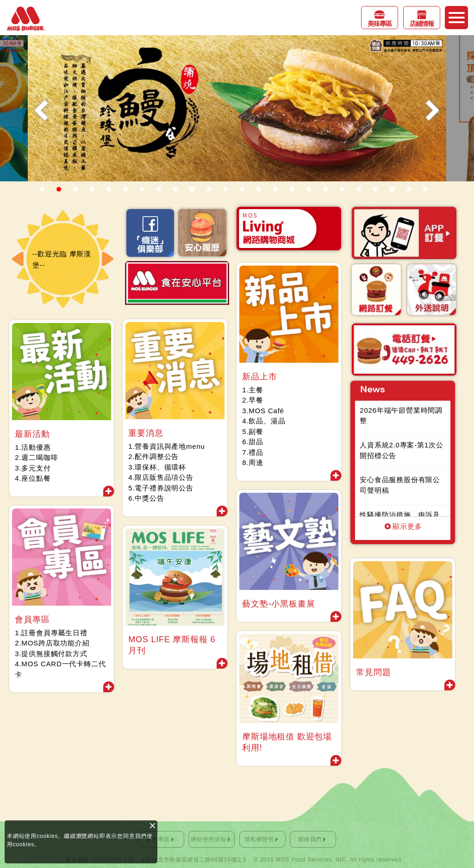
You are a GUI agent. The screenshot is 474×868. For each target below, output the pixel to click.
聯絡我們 (310, 839)
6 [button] (125, 189)
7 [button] (142, 189)
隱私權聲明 (259, 839)
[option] (237, 108)
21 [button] (375, 189)
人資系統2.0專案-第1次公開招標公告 (403, 450)
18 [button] (325, 189)
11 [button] (209, 189)
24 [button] (425, 189)
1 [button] (42, 189)
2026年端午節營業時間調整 (402, 415)
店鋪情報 (422, 24)
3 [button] (75, 189)
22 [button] (392, 189)
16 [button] (292, 189)
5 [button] (109, 189)
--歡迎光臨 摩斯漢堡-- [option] (63, 259)
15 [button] (275, 189)
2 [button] (59, 189)
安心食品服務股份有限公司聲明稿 (401, 485)
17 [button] (309, 189)
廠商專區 (158, 839)
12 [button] (225, 189)
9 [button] (175, 189)
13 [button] (242, 189)
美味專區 (380, 24)
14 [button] (259, 189)
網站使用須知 (209, 839)
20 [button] (359, 189)
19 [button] (342, 189)
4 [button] (92, 189)
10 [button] (192, 189)
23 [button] (409, 189)
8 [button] (159, 189)
